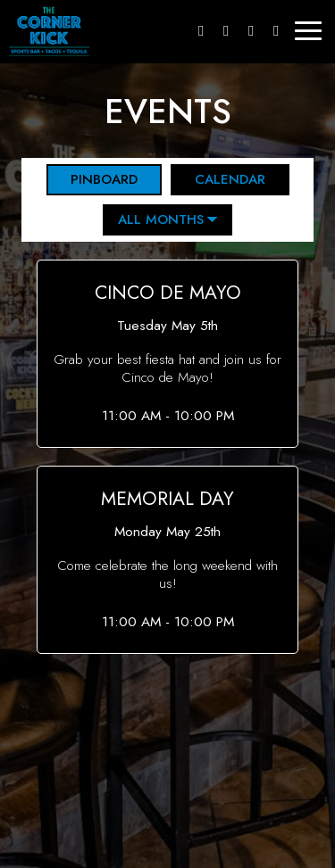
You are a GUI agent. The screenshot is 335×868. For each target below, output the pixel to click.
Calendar (218, 179)
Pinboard (92, 179)
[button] (168, 354)
